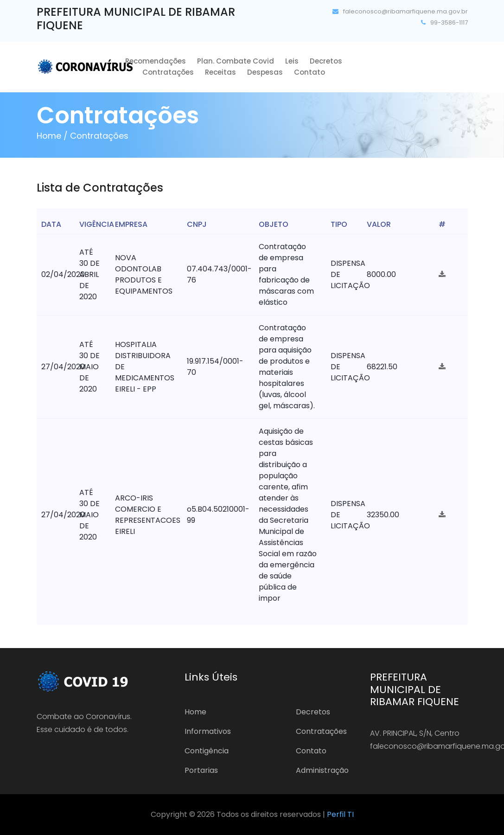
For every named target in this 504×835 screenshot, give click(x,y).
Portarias (201, 770)
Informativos (208, 731)
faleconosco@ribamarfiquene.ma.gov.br (400, 11)
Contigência (207, 751)
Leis (292, 61)
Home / (52, 136)
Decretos (326, 61)
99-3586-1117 (444, 22)
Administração (322, 770)
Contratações (168, 72)
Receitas (220, 72)
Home (195, 712)
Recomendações (156, 61)
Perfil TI (340, 814)
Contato (309, 72)
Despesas (265, 72)
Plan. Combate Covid (236, 61)
